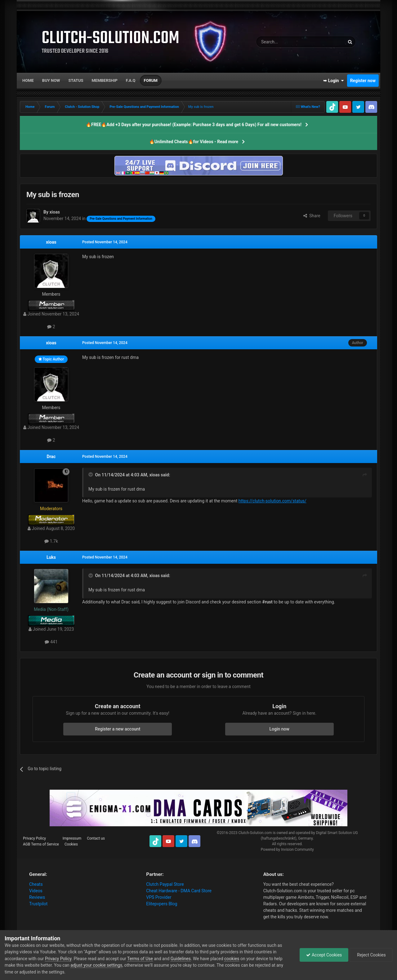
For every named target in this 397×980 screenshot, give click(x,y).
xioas (51, 242)
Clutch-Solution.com (255, 833)
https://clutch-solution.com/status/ (272, 501)
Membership (104, 80)
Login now (279, 729)
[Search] (286, 42)
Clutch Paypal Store (165, 884)
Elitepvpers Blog (162, 904)
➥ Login (333, 81)
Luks (51, 557)
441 (51, 642)
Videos (36, 891)
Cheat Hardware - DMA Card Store (179, 891)
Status (76, 80)
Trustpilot (38, 904)
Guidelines (181, 959)
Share (312, 216)
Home (28, 80)
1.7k (51, 541)
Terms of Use (140, 959)
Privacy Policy (34, 838)
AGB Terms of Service (41, 844)
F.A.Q (131, 80)
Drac (51, 457)
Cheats (36, 884)
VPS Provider (159, 897)
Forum (151, 80)
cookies (232, 959)
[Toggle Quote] (91, 475)
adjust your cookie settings (96, 965)
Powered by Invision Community (287, 850)
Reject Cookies (371, 955)
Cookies (71, 844)
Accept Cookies (324, 955)
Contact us (96, 838)
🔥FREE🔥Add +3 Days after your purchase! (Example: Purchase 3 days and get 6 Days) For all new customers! (194, 125)
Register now (363, 81)
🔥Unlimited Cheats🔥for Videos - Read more (194, 142)
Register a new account (118, 729)
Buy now (51, 80)
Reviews (37, 897)
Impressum (72, 838)
